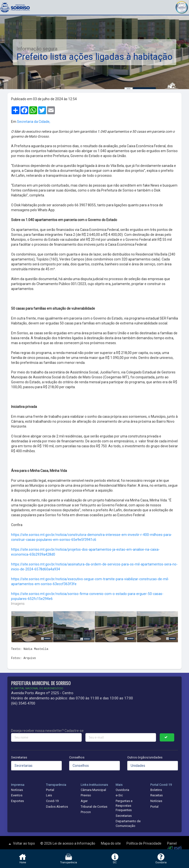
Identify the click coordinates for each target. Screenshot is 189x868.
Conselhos (77, 757)
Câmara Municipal (93, 790)
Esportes (17, 801)
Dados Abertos (57, 807)
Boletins (156, 790)
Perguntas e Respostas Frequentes (124, 805)
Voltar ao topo (21, 844)
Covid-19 (52, 801)
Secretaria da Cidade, (34, 122)
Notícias (17, 790)
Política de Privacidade (144, 843)
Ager (84, 801)
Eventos (17, 795)
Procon (86, 812)
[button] (182, 7)
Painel (172, 843)
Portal (50, 790)
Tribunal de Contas (94, 807)
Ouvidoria (122, 790)
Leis (49, 795)
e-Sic (119, 795)
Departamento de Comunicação (128, 823)
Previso (86, 795)
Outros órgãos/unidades (145, 757)
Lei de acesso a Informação (74, 843)
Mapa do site (111, 843)
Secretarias (19, 757)
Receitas (157, 795)
